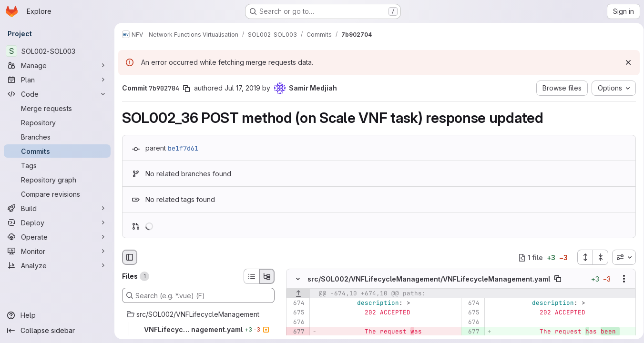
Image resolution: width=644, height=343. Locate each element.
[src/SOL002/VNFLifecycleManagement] (198, 314)
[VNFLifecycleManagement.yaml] (198, 330)
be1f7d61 (183, 148)
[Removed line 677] (297, 332)
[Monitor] (57, 251)
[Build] (57, 208)
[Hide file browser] (130, 257)
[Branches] (57, 137)
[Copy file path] (558, 279)
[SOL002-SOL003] (57, 51)
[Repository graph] (57, 180)
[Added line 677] (470, 332)
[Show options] (621, 279)
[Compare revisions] (57, 194)
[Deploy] (57, 222)
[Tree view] (267, 276)
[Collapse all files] (597, 257)
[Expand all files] (582, 257)
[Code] (57, 94)
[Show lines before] (298, 294)
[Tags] (57, 165)
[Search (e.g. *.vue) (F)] (198, 295)
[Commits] (57, 151)
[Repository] (57, 122)
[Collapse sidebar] (57, 331)
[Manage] (57, 65)
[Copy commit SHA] (186, 89)
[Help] (57, 315)
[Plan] (57, 80)
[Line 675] (297, 313)
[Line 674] (297, 303)
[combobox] (621, 257)
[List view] (251, 276)
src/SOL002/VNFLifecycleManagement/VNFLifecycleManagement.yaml (429, 279)
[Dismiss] (625, 62)
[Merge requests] (57, 108)
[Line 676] (297, 323)
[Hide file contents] (298, 279)
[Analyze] (57, 265)
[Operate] (57, 237)
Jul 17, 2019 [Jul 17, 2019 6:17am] (242, 88)
